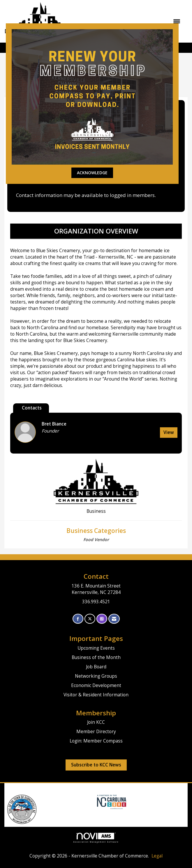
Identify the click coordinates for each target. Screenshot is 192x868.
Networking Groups (96, 676)
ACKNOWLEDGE (92, 173)
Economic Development (96, 685)
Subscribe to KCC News (96, 765)
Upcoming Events (96, 648)
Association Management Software (96, 838)
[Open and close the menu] (131, 21)
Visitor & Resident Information (96, 695)
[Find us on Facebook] (78, 619)
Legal (157, 856)
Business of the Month (96, 657)
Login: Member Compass (96, 741)
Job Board (96, 667)
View (169, 432)
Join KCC (96, 722)
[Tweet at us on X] (90, 619)
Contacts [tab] (32, 408)
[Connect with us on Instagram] (102, 619)
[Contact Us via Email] (114, 619)
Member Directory (96, 732)
